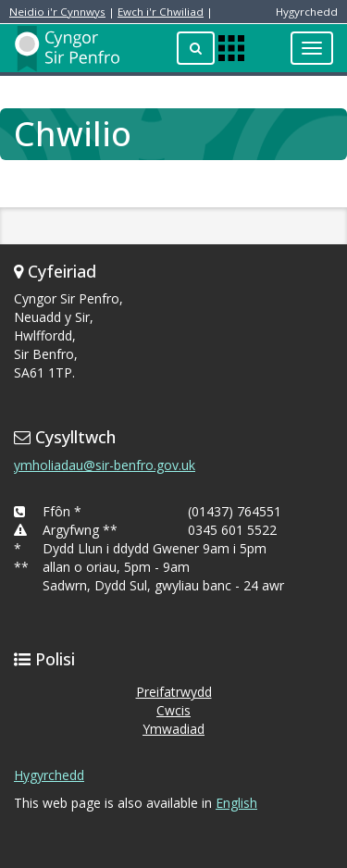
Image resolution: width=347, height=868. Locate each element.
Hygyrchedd (49, 775)
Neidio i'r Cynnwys (57, 12)
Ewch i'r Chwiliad (161, 12)
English (236, 803)
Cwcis (173, 710)
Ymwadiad (173, 729)
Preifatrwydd (174, 692)
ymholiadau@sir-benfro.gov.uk (105, 465)
